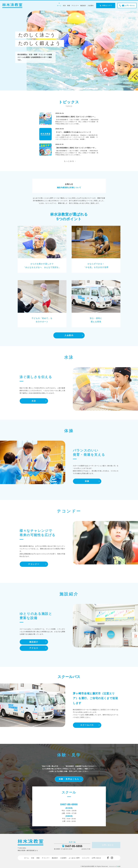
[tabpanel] (82, 51)
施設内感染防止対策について (69, 188)
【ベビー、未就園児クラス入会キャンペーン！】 (73, 132)
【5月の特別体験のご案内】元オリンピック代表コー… (76, 117)
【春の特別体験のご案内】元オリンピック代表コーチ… (76, 148)
